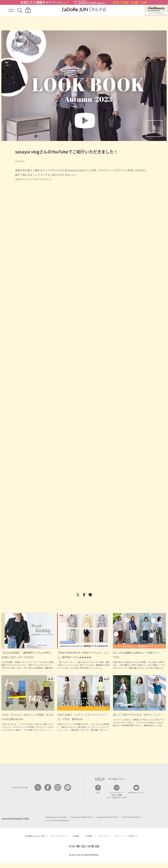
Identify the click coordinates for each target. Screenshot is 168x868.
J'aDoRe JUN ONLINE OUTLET (82, 817)
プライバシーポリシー (59, 836)
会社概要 (76, 836)
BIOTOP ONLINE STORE (131, 817)
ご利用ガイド (132, 836)
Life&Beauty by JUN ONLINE (56, 817)
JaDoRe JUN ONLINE (84, 10)
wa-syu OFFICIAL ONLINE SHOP (57, 820)
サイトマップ (103, 836)
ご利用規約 (89, 836)
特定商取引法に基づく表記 (35, 836)
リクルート (118, 836)
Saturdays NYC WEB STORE (107, 817)
